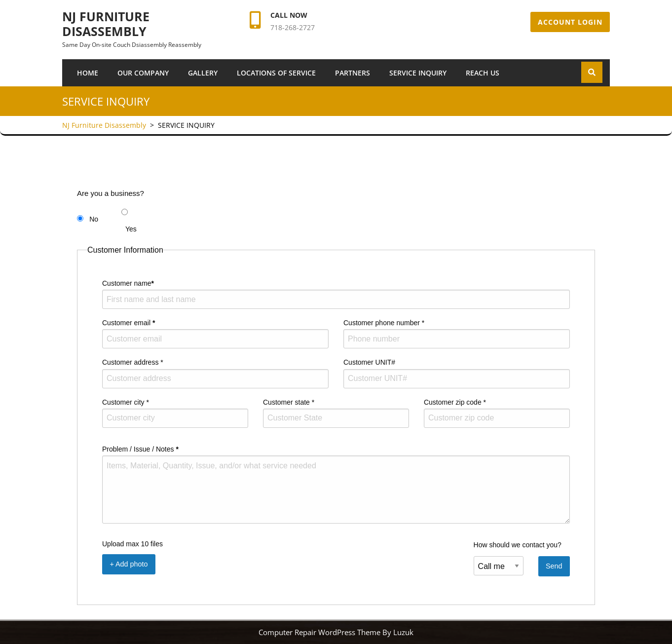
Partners (353, 73)
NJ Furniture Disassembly (106, 24)
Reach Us (483, 73)
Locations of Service (276, 73)
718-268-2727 (293, 27)
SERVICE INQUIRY (418, 73)
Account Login (570, 22)
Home (88, 73)
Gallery (203, 73)
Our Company (143, 73)
